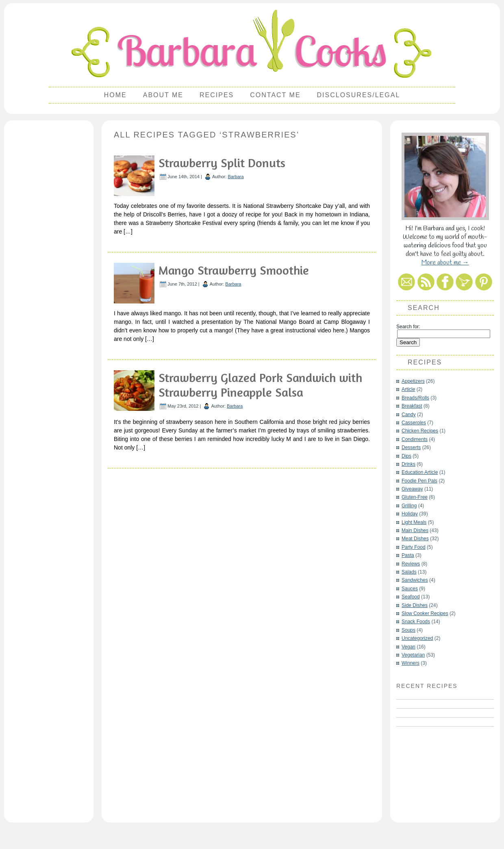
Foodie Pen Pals (419, 481)
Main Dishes (415, 530)
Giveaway (412, 489)
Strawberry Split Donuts (222, 163)
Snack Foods (416, 622)
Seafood (411, 597)
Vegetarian (413, 655)
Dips (406, 456)
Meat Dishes (415, 539)
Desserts (411, 447)
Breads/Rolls (415, 398)
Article (408, 389)
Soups (408, 630)
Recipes (217, 95)
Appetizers (413, 381)
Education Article (420, 472)
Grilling (409, 506)
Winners (411, 663)
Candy (409, 415)
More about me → (445, 263)
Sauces (410, 589)
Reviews (411, 564)
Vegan (408, 647)
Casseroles (414, 423)
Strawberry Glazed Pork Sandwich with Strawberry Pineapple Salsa (260, 385)
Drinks (408, 464)
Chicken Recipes (420, 431)
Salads (409, 572)
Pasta (408, 555)
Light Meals (414, 522)
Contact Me (275, 95)
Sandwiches (415, 580)
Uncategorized (417, 638)
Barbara (236, 177)
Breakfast (412, 406)
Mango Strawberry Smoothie (234, 270)
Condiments (415, 439)
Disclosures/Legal (359, 95)
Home (115, 95)
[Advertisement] (49, 247)
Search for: (408, 327)
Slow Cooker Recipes (425, 613)
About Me (163, 95)
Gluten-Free (415, 497)
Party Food (414, 547)
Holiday (410, 514)
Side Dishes (415, 605)
